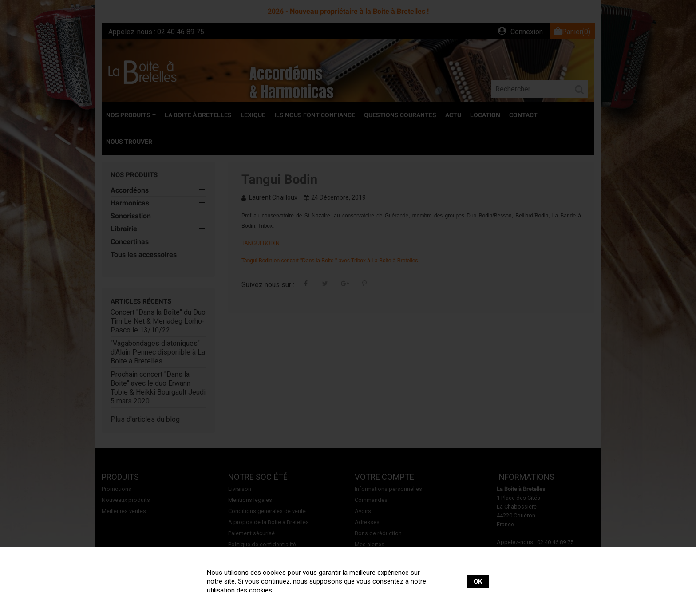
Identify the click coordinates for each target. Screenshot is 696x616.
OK (478, 581)
